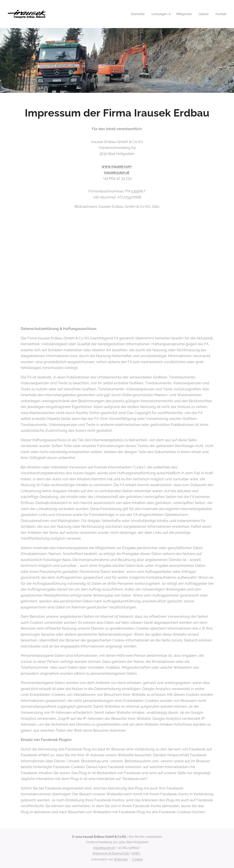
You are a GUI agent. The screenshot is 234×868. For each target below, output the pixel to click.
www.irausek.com (117, 166)
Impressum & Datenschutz (111, 853)
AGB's (136, 853)
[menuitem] (134, 14)
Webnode (121, 859)
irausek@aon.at (117, 172)
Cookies (138, 859)
